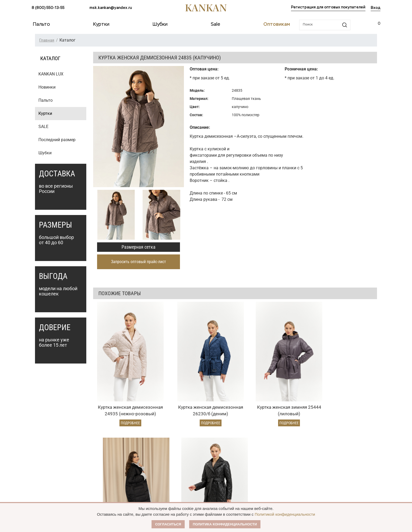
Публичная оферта (252, 459)
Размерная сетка (139, 247)
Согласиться (168, 524)
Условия (172, 459)
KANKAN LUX (51, 74)
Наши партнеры (248, 439)
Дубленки (40, 468)
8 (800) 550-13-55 (48, 8)
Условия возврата (114, 468)
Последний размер (57, 140)
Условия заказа (116, 439)
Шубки (45, 153)
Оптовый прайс (179, 450)
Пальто (46, 100)
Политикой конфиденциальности (285, 514)
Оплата (105, 450)
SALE (43, 127)
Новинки (47, 87)
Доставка (106, 459)
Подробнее (119, 393)
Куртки (45, 113)
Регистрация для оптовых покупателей (328, 7)
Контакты (242, 479)
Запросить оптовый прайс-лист (139, 262)
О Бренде (241, 449)
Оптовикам (177, 439)
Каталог (41, 439)
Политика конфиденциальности (225, 524)
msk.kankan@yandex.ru (111, 8)
